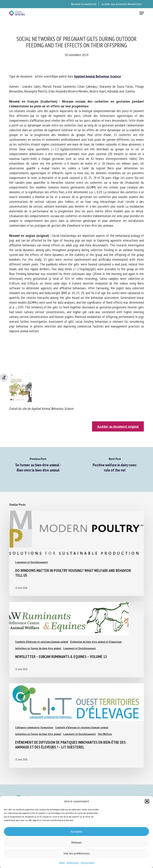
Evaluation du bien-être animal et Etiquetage (96, 642)
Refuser (77, 842)
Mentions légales (87, 863)
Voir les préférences (77, 853)
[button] (147, 801)
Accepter (76, 832)
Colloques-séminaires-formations (34, 727)
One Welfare (105, 734)
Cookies (62, 863)
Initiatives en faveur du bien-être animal (38, 648)
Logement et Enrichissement (31, 562)
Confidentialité (73, 863)
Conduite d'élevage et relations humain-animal (42, 642)
